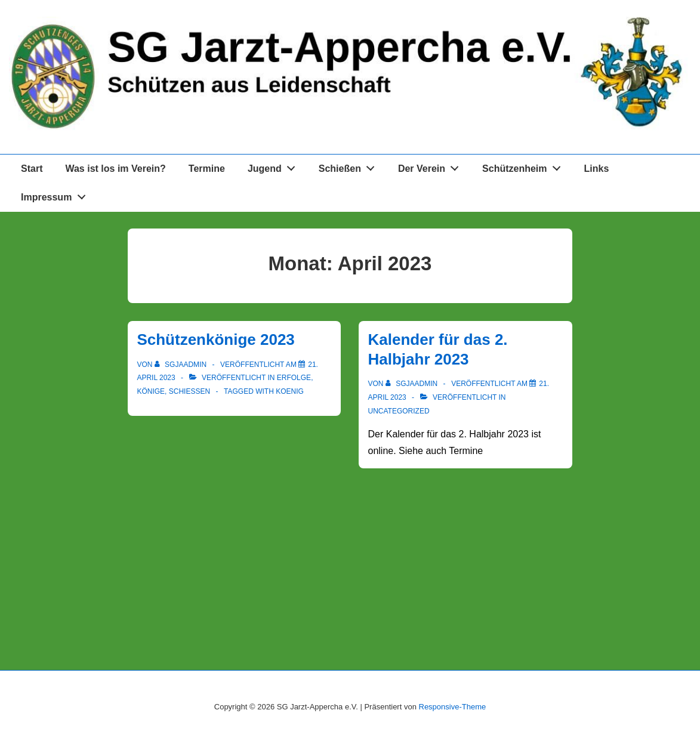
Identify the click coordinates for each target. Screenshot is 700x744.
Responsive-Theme (453, 707)
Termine (207, 169)
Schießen (350, 166)
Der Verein (432, 166)
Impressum (56, 195)
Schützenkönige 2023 (215, 339)
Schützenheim (525, 166)
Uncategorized (398, 411)
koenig (290, 391)
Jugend (275, 166)
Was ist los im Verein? (115, 169)
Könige (151, 391)
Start (32, 169)
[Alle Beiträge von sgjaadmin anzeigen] (182, 365)
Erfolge (294, 378)
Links (597, 169)
